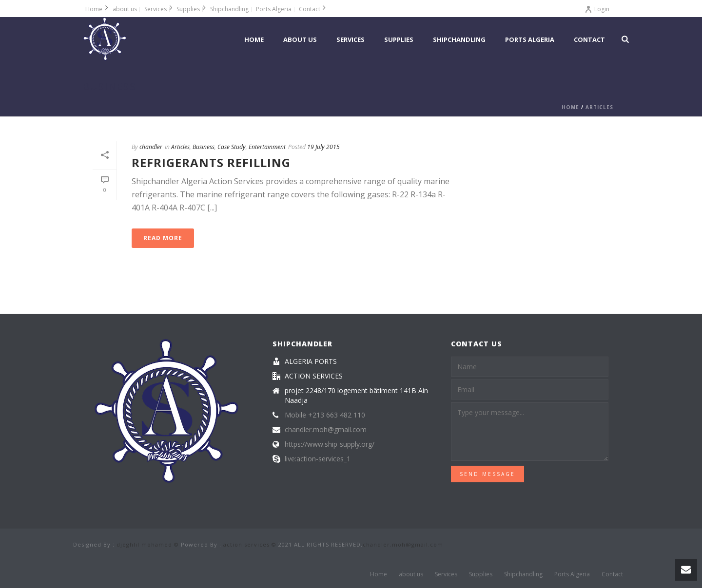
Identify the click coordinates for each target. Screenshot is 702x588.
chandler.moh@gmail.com (326, 430)
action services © (250, 544)
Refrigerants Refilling (211, 162)
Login (597, 9)
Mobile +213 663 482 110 (325, 415)
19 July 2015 (323, 147)
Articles (599, 107)
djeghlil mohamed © (148, 544)
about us (300, 39)
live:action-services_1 (318, 459)
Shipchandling (459, 39)
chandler (151, 147)
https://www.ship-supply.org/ (330, 444)
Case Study (232, 147)
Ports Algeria (530, 39)
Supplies (399, 39)
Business (204, 147)
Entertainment (267, 147)
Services (351, 39)
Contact (589, 39)
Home (254, 39)
